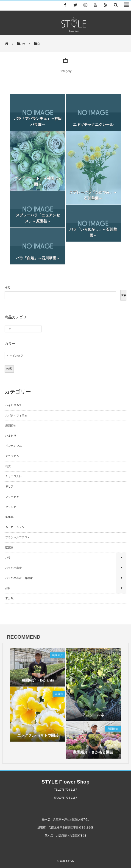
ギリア (9, 486)
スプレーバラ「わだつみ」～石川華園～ (93, 195)
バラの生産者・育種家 (19, 578)
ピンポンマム (14, 446)
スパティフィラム (17, 416)
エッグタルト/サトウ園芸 (38, 738)
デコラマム (12, 456)
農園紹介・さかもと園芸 (93, 755)
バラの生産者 (14, 568)
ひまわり (11, 436)
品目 (8, 588)
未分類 (9, 598)
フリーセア (12, 497)
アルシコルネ (93, 718)
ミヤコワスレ (14, 476)
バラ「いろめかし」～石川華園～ (93, 235)
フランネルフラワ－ (18, 537)
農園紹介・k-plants (38, 683)
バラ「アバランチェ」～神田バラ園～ (38, 122)
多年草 (9, 517)
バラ (8, 558)
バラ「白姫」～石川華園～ (38, 261)
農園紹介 (11, 426)
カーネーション (15, 527)
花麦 (8, 466)
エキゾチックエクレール (93, 125)
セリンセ (11, 507)
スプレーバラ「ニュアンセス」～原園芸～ (38, 221)
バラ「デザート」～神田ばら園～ (38, 181)
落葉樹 (9, 548)
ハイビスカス (14, 405)
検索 (7, 288)
